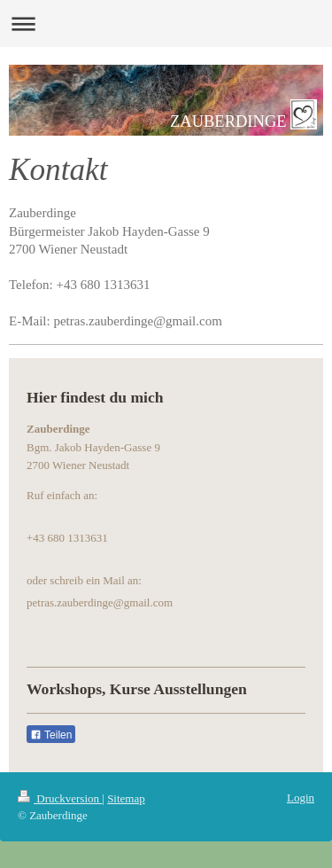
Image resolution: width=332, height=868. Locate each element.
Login (301, 798)
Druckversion (60, 798)
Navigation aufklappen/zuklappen (166, 23)
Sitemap (126, 798)
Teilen (51, 735)
